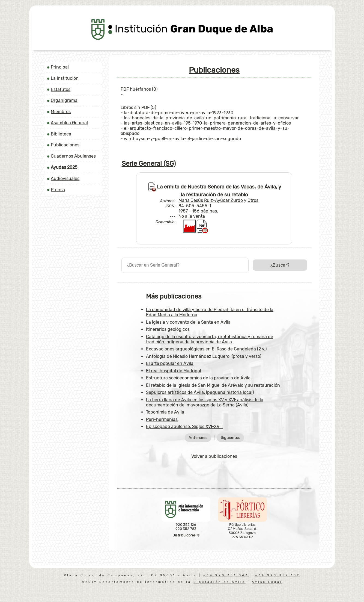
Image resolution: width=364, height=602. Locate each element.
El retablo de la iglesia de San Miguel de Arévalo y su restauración (213, 385)
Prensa (58, 190)
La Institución (65, 78)
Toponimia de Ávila (165, 412)
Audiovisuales (65, 178)
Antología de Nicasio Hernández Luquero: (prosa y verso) (204, 356)
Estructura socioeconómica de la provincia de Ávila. (199, 378)
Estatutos (61, 89)
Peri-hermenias (162, 419)
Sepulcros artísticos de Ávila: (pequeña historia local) (200, 392)
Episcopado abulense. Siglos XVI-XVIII (184, 427)
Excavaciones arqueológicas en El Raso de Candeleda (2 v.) (206, 349)
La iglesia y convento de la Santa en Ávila (188, 322)
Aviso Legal (267, 582)
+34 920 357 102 (278, 575)
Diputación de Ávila (220, 582)
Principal (60, 67)
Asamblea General (69, 123)
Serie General (149, 164)
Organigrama (64, 100)
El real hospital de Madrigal (174, 371)
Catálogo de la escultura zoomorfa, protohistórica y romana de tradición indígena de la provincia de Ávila (210, 339)
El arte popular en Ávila (170, 363)
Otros (253, 200)
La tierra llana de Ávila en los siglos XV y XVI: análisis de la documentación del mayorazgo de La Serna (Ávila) (205, 402)
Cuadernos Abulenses (73, 156)
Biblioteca (61, 134)
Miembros (61, 112)
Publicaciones (65, 145)
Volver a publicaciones (214, 456)
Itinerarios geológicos (168, 329)
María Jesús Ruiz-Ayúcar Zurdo (211, 200)
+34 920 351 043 (226, 575)
